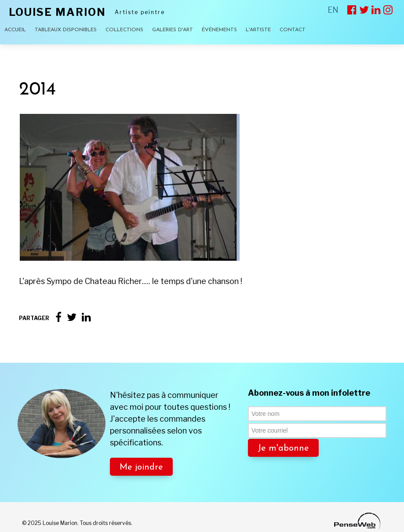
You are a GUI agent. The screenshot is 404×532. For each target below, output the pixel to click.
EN (333, 10)
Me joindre (141, 467)
